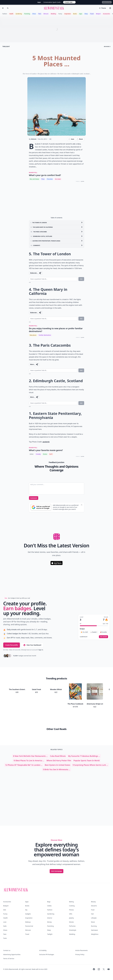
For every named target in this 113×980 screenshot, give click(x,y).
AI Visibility (43, 950)
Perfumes (72, 926)
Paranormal (29, 926)
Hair (92, 914)
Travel (92, 14)
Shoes (34, 14)
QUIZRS (83, 181)
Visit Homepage (57, 871)
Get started (103, 637)
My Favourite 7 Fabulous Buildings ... (84, 756)
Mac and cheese (34, 179)
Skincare (46, 14)
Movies (71, 922)
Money (49, 922)
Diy (26, 910)
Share (80, 139)
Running (94, 926)
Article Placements (81, 950)
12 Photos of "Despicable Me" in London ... (24, 765)
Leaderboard (84, 637)
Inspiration (68, 14)
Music (93, 922)
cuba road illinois (58, 756)
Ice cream (58, 179)
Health (11, 14)
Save (71, 139)
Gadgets (28, 914)
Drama (45, 454)
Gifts (71, 914)
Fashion (5, 14)
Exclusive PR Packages (47, 954)
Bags (49, 902)
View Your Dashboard (32, 645)
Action (32, 454)
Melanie (34, 139)
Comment (34, 498)
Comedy (38, 454)
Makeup (28, 922)
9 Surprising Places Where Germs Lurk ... (90, 765)
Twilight (50, 934)
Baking (71, 902)
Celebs (49, 906)
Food (93, 910)
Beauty (93, 902)
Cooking (72, 906)
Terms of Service (9, 959)
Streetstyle (73, 930)
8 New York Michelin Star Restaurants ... (30, 756)
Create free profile (12, 645)
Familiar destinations (45, 335)
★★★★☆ (107, 46)
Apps (81, 14)
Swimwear (94, 930)
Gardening (19, 14)
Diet (5, 910)
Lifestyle (94, 918)
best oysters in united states (58, 765)
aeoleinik (46, 442)
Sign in (41, 650)
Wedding (53, 14)
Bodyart (98, 14)
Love (5, 922)
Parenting (27, 14)
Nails (5, 926)
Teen (40, 14)
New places (33, 335)
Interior (50, 918)
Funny (60, 14)
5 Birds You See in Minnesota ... (56, 769)
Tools (5, 938)
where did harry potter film (59, 760)
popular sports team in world (87, 760)
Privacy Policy (80, 954)
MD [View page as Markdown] (50, 139)
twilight (6, 46)
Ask (81, 279)
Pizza (43, 179)
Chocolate (50, 179)
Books (75, 14)
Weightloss (95, 934)
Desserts (94, 906)
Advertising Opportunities (12, 954)
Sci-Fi (51, 454)
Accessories (106, 14)
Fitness (71, 910)
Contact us (7, 950)
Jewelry (71, 918)
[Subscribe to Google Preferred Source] (41, 507)
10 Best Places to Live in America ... (29, 760)
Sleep (86, 14)
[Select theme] (102, 8)
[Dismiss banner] (82, 505)
